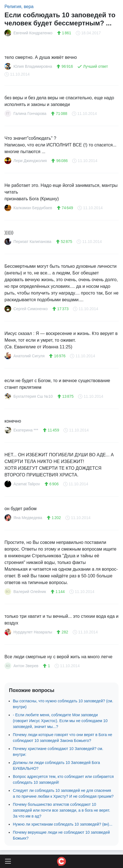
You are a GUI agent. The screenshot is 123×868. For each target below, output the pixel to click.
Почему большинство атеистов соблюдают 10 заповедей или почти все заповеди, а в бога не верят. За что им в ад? (61, 810)
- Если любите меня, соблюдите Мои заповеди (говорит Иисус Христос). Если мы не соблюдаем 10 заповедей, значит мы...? (60, 721)
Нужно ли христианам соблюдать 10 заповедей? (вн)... (63, 824)
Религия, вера (19, 7)
